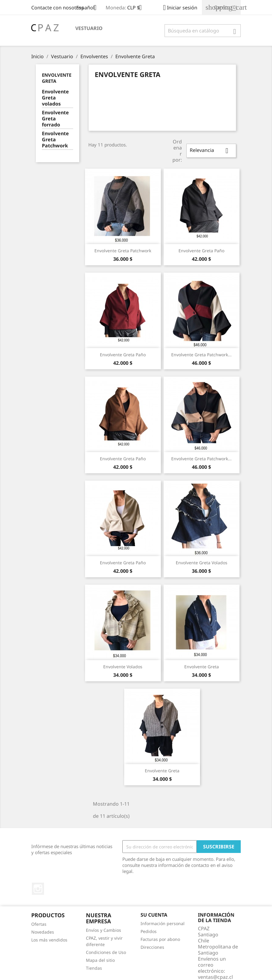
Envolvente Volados (123, 667)
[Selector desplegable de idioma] (89, 8)
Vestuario (89, 28)
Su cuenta (154, 915)
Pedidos (149, 931)
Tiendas (94, 968)
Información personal (163, 923)
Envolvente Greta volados (55, 98)
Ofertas (39, 924)
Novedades (43, 932)
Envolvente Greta (202, 667)
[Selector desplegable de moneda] (137, 8)
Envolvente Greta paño (201, 251)
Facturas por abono (160, 939)
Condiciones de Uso (106, 952)
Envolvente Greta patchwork (123, 251)
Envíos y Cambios (104, 930)
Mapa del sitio (100, 960)
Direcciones (152, 947)
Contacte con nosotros (58, 8)
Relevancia (211, 151)
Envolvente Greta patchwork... (201, 355)
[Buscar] (203, 31)
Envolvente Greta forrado (55, 119)
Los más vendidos (49, 940)
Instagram (38, 889)
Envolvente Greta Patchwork (55, 140)
